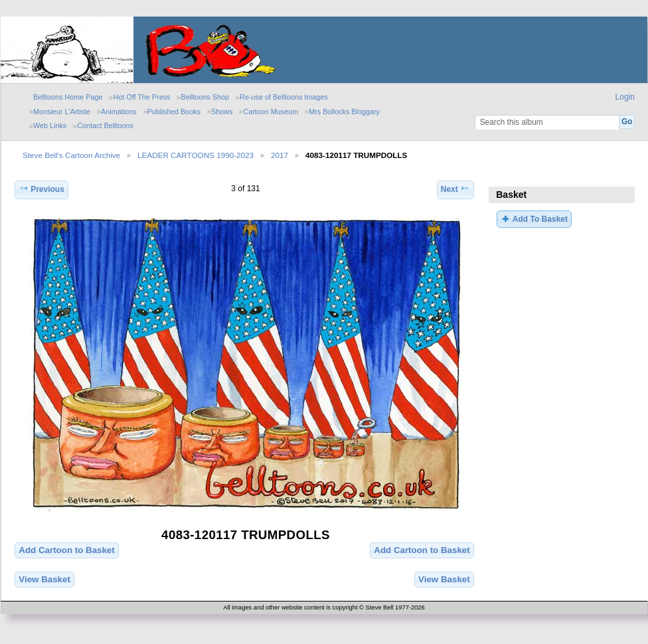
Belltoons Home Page (68, 97)
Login (625, 97)
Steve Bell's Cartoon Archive (71, 155)
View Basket (44, 579)
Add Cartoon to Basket (66, 550)
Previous (41, 188)
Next (455, 188)
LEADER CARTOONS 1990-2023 (196, 155)
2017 (280, 155)
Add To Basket (534, 218)
